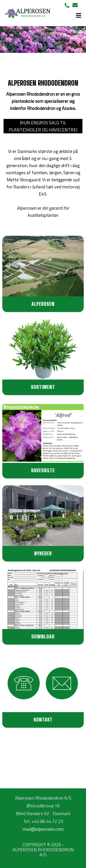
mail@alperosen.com (43, 829)
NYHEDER (43, 553)
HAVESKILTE (43, 470)
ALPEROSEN (43, 304)
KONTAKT (43, 720)
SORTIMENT (43, 387)
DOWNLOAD (43, 636)
